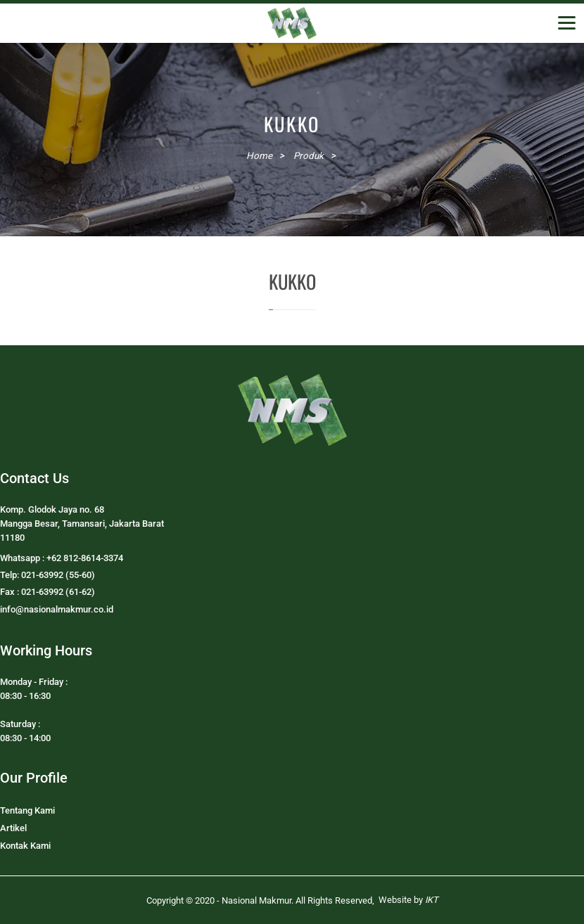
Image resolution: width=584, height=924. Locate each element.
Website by (408, 900)
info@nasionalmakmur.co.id (57, 609)
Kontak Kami (25, 846)
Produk (309, 156)
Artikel (13, 828)
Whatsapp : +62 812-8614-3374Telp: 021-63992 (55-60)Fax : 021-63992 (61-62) (62, 575)
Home (259, 156)
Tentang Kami (27, 810)
